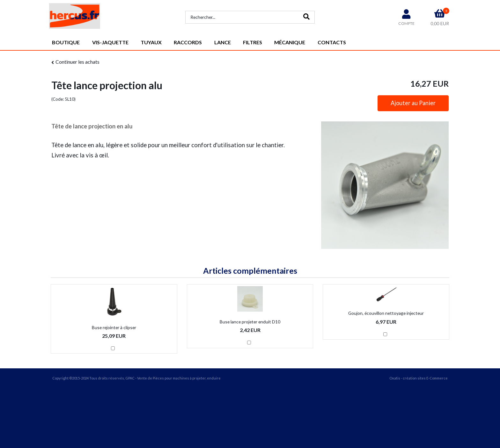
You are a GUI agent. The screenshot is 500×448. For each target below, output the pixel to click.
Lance (223, 42)
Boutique (66, 42)
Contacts (332, 42)
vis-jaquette (110, 42)
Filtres (253, 42)
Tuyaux (151, 42)
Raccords (188, 42)
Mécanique (290, 42)
